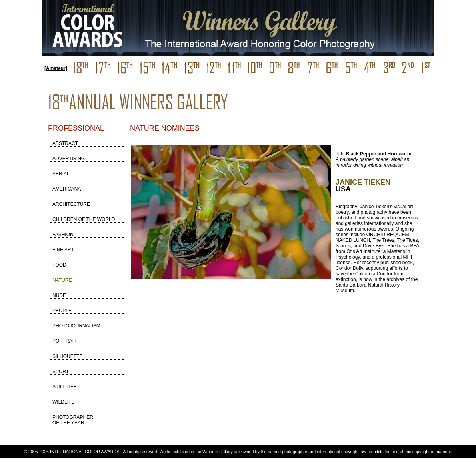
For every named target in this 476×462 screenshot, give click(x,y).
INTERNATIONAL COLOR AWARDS (85, 452)
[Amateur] (56, 68)
